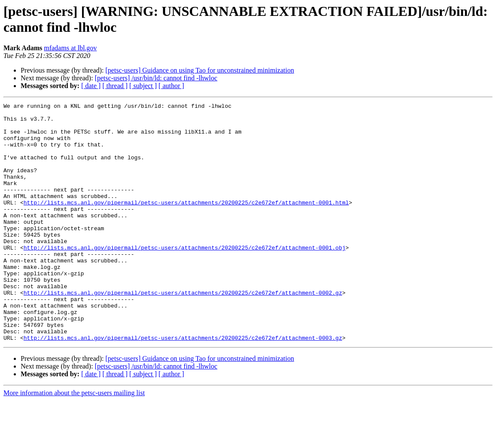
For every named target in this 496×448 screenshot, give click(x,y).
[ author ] (171, 86)
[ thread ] (115, 86)
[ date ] (91, 86)
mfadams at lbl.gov (70, 48)
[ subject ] (143, 86)
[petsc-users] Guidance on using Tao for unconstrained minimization (200, 70)
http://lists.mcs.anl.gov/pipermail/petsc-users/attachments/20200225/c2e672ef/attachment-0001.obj (185, 277)
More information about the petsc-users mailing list (74, 440)
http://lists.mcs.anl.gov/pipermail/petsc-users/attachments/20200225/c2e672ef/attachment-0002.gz (183, 331)
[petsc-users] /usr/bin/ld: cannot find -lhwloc (156, 78)
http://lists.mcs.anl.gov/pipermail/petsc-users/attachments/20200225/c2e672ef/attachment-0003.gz (183, 385)
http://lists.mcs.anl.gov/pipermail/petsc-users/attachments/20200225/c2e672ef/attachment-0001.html (186, 223)
